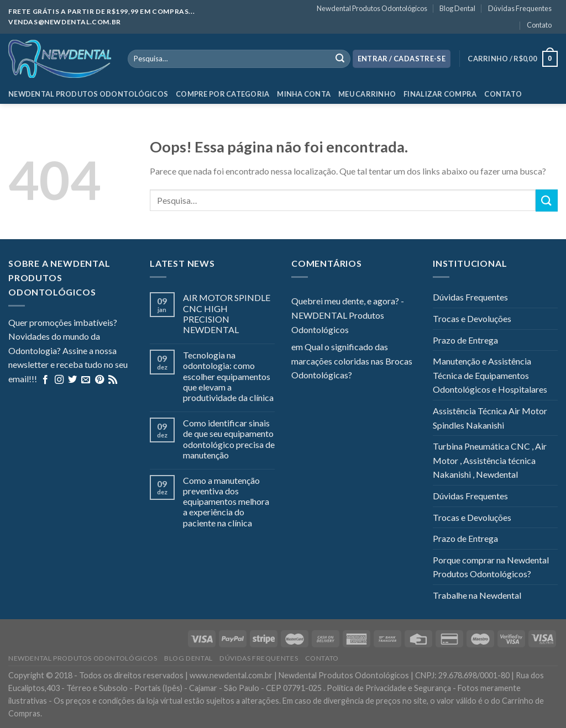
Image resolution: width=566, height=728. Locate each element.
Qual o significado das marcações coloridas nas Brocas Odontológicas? (352, 361)
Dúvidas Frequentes (520, 8)
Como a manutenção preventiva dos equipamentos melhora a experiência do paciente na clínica (226, 502)
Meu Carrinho (367, 94)
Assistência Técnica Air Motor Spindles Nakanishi (490, 418)
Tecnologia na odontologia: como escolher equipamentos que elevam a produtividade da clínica (228, 376)
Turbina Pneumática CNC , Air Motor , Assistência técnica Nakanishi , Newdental (490, 460)
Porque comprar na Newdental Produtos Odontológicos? (491, 567)
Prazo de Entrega (465, 340)
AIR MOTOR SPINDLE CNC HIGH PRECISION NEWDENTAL (227, 313)
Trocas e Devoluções (472, 318)
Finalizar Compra (440, 94)
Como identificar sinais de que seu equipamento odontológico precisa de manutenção (229, 439)
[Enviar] (547, 200)
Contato (539, 25)
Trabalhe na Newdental (477, 595)
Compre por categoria (222, 94)
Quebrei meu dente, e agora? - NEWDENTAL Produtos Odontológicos (348, 315)
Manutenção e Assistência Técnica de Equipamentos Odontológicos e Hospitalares (490, 375)
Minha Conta (304, 94)
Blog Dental (457, 8)
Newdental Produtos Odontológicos (372, 8)
